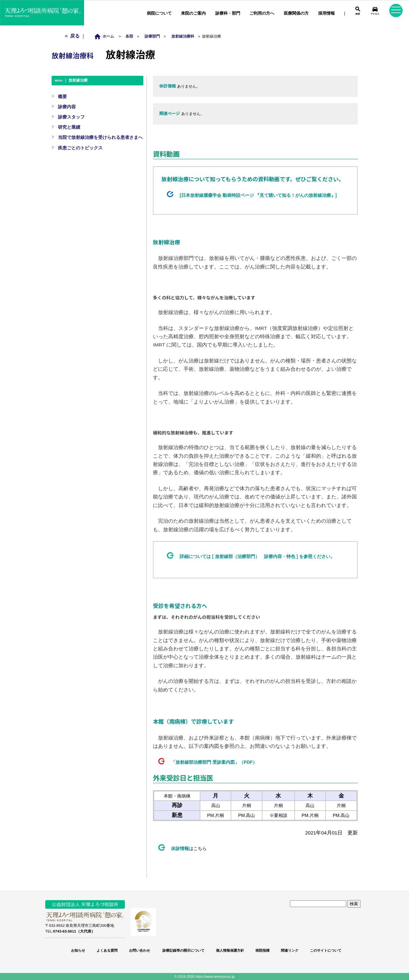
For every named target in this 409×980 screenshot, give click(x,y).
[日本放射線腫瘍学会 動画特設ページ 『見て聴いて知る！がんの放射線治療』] (258, 195)
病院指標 (262, 950)
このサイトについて (326, 950)
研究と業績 (69, 127)
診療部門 (152, 36)
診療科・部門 (228, 13)
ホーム (106, 36)
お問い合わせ (140, 950)
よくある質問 (107, 950)
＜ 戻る (72, 36)
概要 (62, 97)
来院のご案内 (193, 13)
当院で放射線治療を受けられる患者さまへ (100, 137)
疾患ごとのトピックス (80, 148)
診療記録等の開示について (183, 950)
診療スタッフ (71, 117)
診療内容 (67, 107)
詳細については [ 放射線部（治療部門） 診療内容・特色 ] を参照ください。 (257, 556)
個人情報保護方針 (230, 950)
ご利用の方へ (262, 13)
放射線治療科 (183, 36)
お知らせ (78, 950)
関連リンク (290, 950)
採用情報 (326, 13)
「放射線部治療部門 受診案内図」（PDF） (214, 762)
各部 (129, 36)
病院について (159, 13)
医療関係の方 (296, 13)
